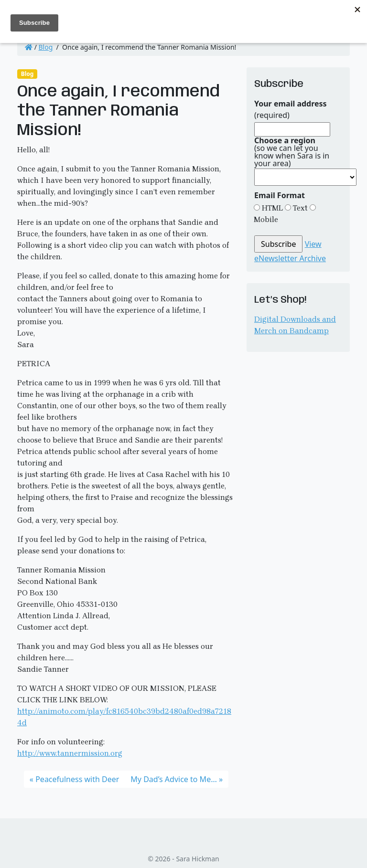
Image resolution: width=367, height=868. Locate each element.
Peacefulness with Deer (77, 779)
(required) (291, 109)
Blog (46, 47)
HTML (271, 208)
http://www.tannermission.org (70, 753)
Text (299, 208)
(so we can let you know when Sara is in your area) (292, 152)
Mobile (266, 219)
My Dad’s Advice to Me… (173, 779)
